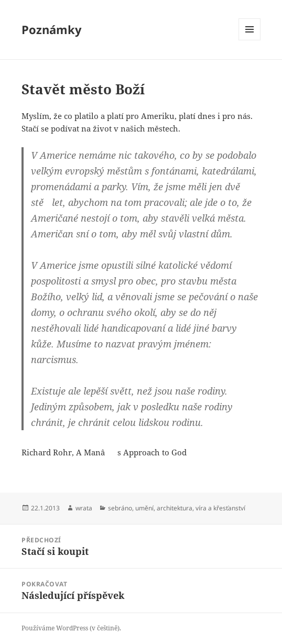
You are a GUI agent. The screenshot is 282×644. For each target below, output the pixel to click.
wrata (84, 508)
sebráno (120, 508)
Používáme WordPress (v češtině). (71, 628)
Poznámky (52, 29)
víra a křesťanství (220, 508)
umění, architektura (164, 508)
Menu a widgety (250, 40)
